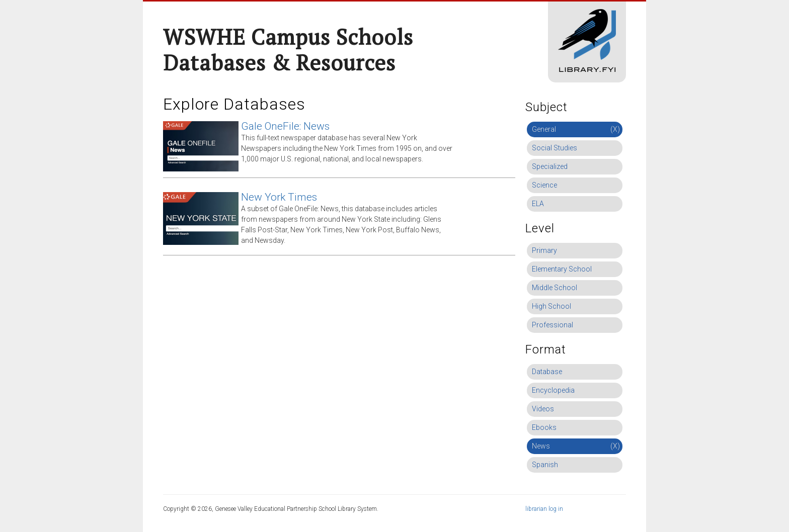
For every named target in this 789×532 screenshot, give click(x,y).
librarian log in (544, 509)
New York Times (279, 197)
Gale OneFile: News (285, 126)
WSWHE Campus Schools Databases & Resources (288, 50)
